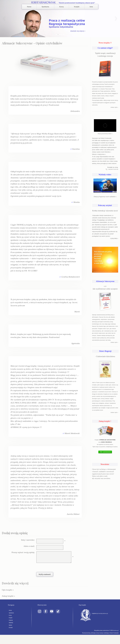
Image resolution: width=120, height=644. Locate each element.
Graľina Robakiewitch (70, 277)
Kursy (62, 7)
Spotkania (45, 7)
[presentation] (50, 568)
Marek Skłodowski (72, 433)
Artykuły (10, 620)
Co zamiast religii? (105, 48)
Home (29, 7)
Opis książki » (8, 590)
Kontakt (10, 628)
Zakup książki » (8, 596)
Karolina (76, 149)
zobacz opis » (114, 107)
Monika (77, 202)
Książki (77, 7)
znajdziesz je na (100, 613)
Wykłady (10, 623)
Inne (91, 7)
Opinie (10, 625)
